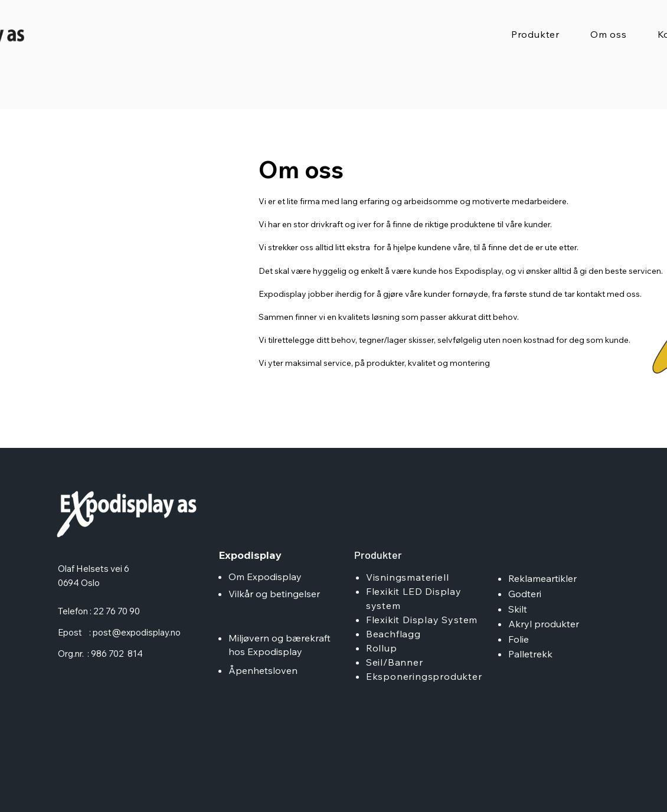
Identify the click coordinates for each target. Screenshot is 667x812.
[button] (535, 34)
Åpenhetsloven (264, 670)
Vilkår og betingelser (274, 594)
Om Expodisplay (265, 577)
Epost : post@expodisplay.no (119, 632)
